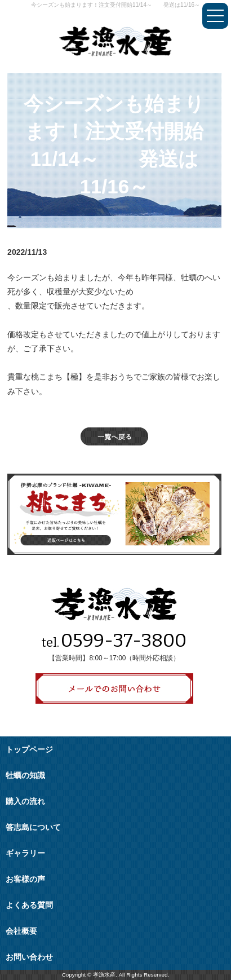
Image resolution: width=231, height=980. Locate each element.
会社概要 (21, 931)
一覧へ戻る (114, 436)
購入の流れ (25, 802)
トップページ (29, 750)
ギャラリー (25, 853)
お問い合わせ (29, 957)
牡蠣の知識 (25, 776)
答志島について (33, 827)
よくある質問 (29, 905)
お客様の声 (25, 879)
